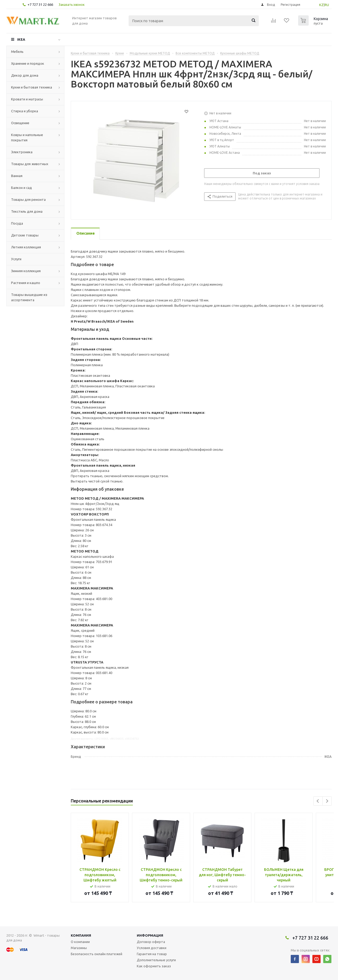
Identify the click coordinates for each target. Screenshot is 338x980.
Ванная (17, 176)
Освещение (20, 123)
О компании (80, 942)
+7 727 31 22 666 (40, 4)
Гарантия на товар (152, 954)
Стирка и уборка (25, 111)
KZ (321, 5)
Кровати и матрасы (27, 99)
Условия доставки (152, 948)
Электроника (22, 152)
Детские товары (25, 235)
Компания (81, 935)
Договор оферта (151, 942)
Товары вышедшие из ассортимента (29, 297)
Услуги (16, 259)
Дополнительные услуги (156, 960)
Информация (150, 935)
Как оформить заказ (154, 966)
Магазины (79, 948)
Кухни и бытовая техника (32, 87)
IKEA (21, 39)
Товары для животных (30, 164)
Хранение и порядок (28, 63)
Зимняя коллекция (26, 271)
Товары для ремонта (28, 199)
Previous (318, 801)
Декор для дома (25, 75)
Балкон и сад (22, 188)
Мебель (17, 52)
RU (327, 5)
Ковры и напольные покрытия (27, 137)
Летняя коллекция (26, 247)
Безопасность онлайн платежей (97, 954)
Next (327, 801)
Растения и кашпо (26, 283)
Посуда (17, 223)
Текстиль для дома (27, 211)
